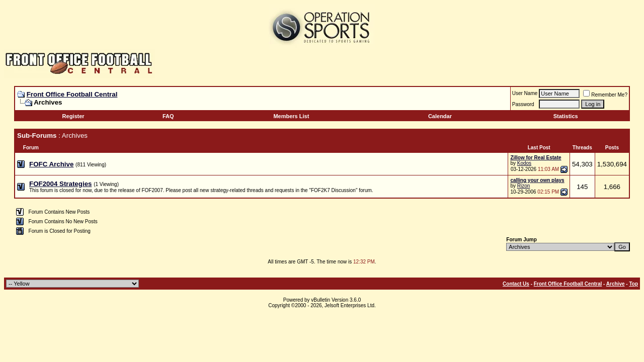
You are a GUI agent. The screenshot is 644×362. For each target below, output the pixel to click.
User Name (525, 93)
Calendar (440, 116)
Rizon (524, 186)
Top (633, 284)
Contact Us (516, 284)
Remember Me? (605, 95)
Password (523, 104)
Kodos (524, 163)
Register (73, 116)
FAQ (168, 116)
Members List (291, 116)
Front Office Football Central (72, 94)
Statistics (566, 116)
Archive (616, 284)
